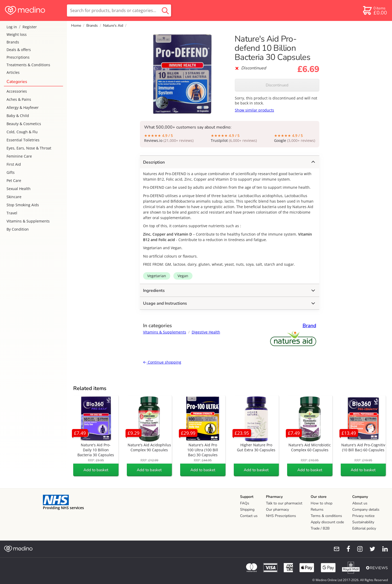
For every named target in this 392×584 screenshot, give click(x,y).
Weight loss (17, 34)
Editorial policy (364, 528)
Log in (12, 27)
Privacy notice (363, 516)
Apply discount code (327, 522)
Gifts (11, 172)
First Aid (14, 164)
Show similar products (254, 110)
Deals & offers (19, 50)
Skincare (14, 197)
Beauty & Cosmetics (24, 124)
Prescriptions (18, 57)
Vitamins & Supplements (28, 221)
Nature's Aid (113, 26)
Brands (13, 42)
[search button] (165, 10)
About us (360, 503)
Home (76, 26)
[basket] (375, 10)
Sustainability (363, 522)
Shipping (247, 510)
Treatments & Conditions (28, 65)
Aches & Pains (19, 99)
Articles (13, 72)
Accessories (17, 91)
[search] (119, 10)
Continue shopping (162, 362)
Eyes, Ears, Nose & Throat (29, 148)
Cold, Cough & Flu (22, 132)
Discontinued (277, 85)
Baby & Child (18, 116)
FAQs (245, 503)
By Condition (18, 229)
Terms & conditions (326, 516)
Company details (366, 510)
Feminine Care (19, 156)
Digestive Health (206, 332)
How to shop (322, 503)
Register (30, 27)
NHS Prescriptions (281, 516)
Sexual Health (19, 189)
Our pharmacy (277, 510)
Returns (317, 510)
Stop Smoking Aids (23, 205)
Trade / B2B (320, 528)
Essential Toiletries (23, 140)
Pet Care (14, 180)
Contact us (249, 516)
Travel (12, 213)
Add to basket (96, 470)
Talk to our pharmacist (284, 503)
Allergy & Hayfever (23, 107)
